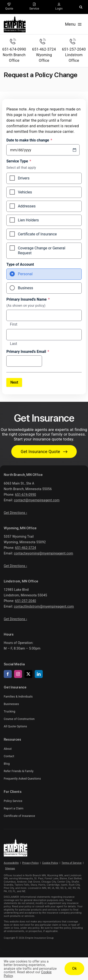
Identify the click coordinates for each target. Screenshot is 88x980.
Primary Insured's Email (28, 352)
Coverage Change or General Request (42, 251)
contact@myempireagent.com (37, 500)
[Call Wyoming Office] (44, 51)
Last (13, 344)
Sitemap (10, 868)
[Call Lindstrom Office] (74, 51)
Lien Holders (28, 220)
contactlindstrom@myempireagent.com (44, 606)
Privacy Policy (31, 863)
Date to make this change (29, 140)
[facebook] (8, 674)
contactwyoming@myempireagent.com (43, 553)
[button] (81, 7)
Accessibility (11, 863)
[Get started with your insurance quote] (44, 452)
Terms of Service (71, 863)
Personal (25, 274)
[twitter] (28, 674)
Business (25, 288)
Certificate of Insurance (37, 234)
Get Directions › (15, 513)
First (14, 324)
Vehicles (25, 192)
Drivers (24, 178)
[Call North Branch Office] (14, 51)
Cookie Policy (50, 863)
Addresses (27, 206)
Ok (74, 968)
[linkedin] (39, 674)
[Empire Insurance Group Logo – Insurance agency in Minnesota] (15, 840)
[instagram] (18, 674)
